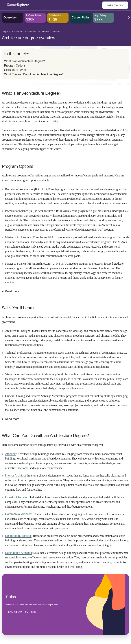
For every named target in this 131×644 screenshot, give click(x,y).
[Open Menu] (53, 5)
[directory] (65, 64)
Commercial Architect (19, 514)
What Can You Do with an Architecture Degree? (34, 74)
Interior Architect (15, 476)
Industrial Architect (17, 497)
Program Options (15, 66)
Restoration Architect (18, 536)
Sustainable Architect (19, 553)
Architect (11, 454)
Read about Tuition (21, 612)
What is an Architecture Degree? (24, 61)
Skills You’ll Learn (15, 70)
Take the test (115, 5)
